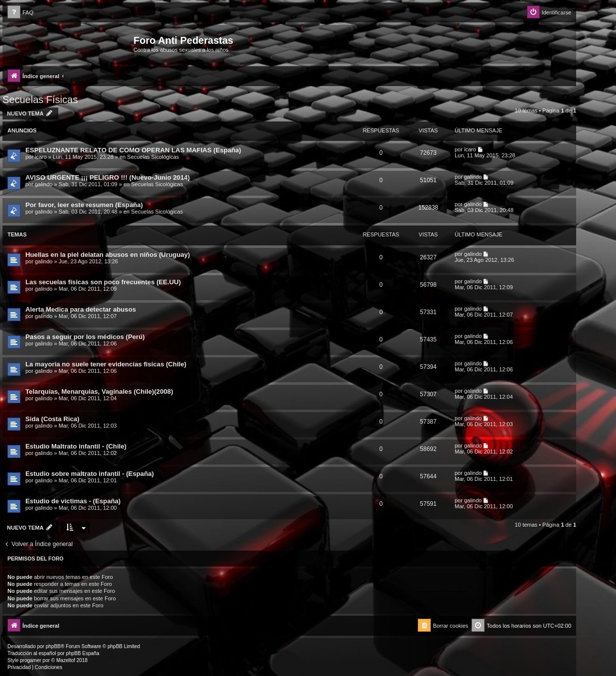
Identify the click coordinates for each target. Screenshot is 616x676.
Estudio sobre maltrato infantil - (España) (90, 474)
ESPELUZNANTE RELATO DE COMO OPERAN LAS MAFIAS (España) (133, 150)
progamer (31, 660)
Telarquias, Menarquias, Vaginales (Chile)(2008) (99, 392)
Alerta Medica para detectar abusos (81, 309)
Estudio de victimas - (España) (73, 501)
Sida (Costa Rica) (52, 419)
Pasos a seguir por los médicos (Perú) (85, 337)
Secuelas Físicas (40, 100)
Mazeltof (66, 660)
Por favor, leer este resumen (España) (84, 205)
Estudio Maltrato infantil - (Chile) (76, 446)
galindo (44, 184)
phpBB (53, 646)
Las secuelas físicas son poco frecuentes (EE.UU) (103, 282)
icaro (41, 157)
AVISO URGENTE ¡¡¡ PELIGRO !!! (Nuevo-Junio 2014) (108, 177)
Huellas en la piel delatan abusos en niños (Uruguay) (108, 255)
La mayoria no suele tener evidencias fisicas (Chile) (106, 364)
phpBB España (82, 653)
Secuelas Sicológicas (153, 157)
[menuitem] (20, 13)
